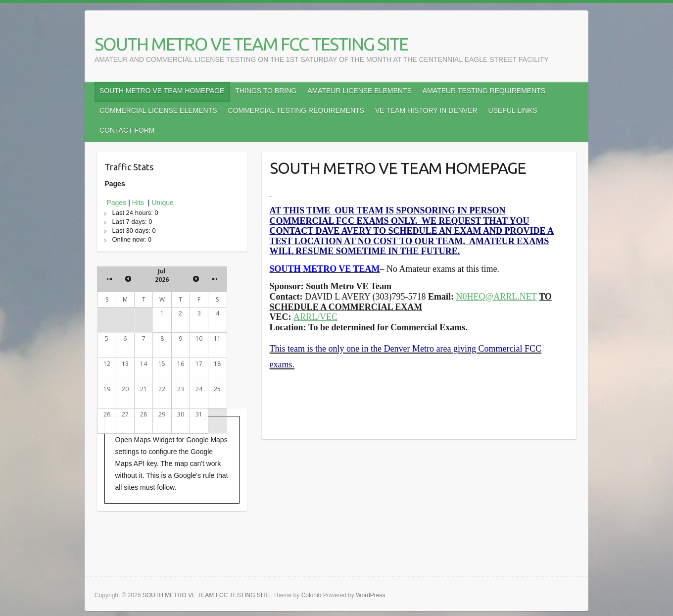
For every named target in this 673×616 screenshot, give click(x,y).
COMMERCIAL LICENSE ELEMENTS (158, 110)
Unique (162, 203)
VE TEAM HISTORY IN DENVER (426, 110)
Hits (139, 203)
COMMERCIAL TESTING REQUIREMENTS (296, 110)
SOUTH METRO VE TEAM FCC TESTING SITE (251, 44)
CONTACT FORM (127, 130)
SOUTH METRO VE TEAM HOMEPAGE (162, 91)
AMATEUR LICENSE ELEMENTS (360, 91)
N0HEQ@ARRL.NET (497, 297)
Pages (116, 203)
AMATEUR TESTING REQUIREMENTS (484, 91)
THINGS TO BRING (266, 91)
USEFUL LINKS (513, 110)
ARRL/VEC (315, 317)
